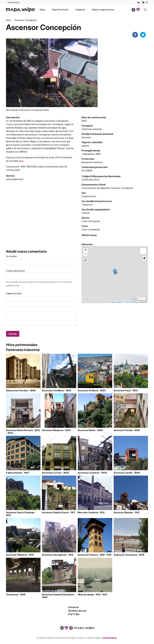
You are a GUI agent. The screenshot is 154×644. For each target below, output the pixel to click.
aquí (21, 161)
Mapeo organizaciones (103, 10)
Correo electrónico (15, 271)
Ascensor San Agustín (54, 555)
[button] (115, 272)
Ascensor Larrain (123, 473)
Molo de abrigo (86, 595)
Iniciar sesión (14, 2)
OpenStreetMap (132, 302)
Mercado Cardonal (88, 512)
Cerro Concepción (91, 229)
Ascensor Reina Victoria (19, 430)
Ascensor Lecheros (89, 473)
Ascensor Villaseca (17, 555)
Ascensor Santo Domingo (20, 512)
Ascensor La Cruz (52, 473)
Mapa (43, 10)
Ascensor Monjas (123, 512)
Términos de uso (77, 611)
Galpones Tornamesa (125, 555)
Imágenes (80, 10)
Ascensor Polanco (88, 555)
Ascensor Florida (123, 430)
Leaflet (111, 302)
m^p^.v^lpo (74, 614)
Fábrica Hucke (14, 473)
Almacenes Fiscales (17, 390)
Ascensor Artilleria (88, 390)
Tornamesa (12, 595)
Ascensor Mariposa (53, 430)
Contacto (73, 607)
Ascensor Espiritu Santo (55, 512)
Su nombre (11, 256)
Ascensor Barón (87, 430)
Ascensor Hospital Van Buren (58, 595)
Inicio (9, 20)
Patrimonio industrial (92, 129)
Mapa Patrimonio (60, 10)
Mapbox (120, 302)
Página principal (14, 293)
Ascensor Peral (122, 390)
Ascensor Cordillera (53, 390)
